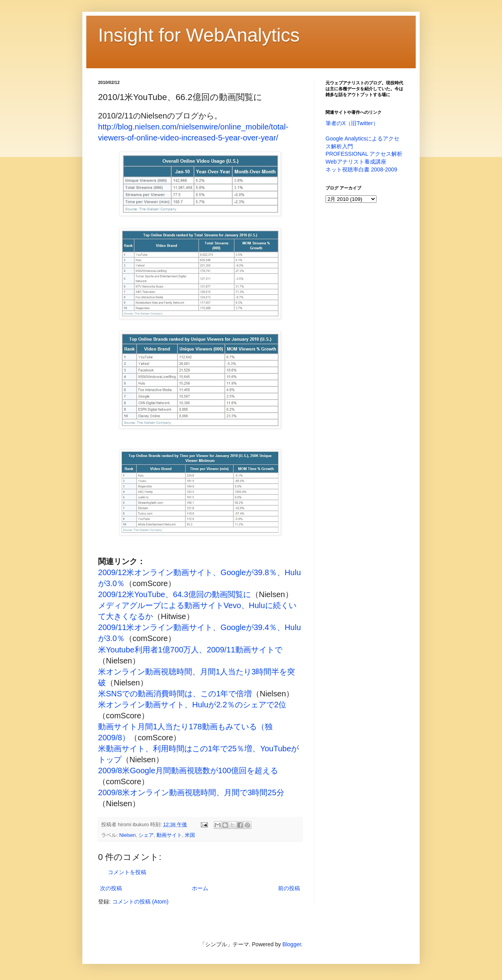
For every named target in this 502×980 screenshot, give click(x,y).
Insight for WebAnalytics (199, 35)
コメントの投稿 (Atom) (140, 902)
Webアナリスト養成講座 (356, 162)
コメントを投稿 (127, 872)
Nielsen (127, 835)
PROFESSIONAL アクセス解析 (364, 154)
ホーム (200, 888)
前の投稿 (289, 888)
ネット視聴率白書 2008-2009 (361, 169)
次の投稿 (111, 888)
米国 (190, 835)
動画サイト (169, 835)
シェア (146, 835)
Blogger (292, 944)
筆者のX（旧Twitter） (352, 123)
